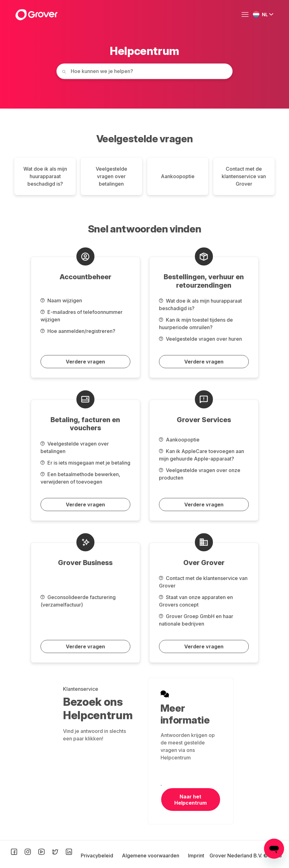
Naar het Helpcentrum (190, 800)
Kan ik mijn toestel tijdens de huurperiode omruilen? (196, 324)
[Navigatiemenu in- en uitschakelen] (247, 15)
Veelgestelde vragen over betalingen (111, 176)
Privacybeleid (98, 856)
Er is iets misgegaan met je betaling (85, 463)
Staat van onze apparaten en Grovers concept (196, 601)
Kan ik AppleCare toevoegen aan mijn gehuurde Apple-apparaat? (202, 455)
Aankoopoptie (178, 176)
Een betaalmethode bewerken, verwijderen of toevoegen (80, 478)
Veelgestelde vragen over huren (200, 339)
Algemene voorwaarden (151, 856)
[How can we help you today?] (144, 71)
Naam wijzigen (61, 300)
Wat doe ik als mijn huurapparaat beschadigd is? (45, 176)
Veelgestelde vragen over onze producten (200, 474)
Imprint (196, 856)
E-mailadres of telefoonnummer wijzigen (82, 316)
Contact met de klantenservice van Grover (244, 176)
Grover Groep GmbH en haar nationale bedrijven (196, 620)
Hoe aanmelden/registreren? (78, 331)
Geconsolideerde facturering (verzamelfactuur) (78, 601)
